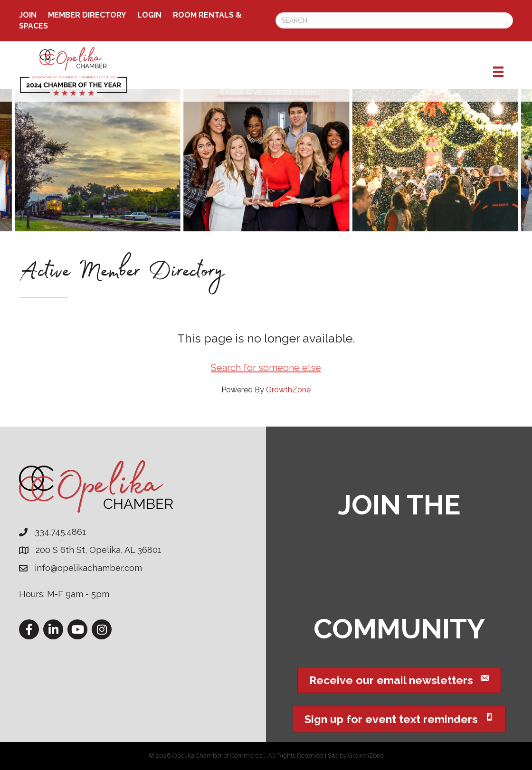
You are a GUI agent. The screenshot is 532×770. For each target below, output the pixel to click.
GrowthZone (288, 390)
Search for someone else (266, 368)
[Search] (394, 20)
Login (149, 15)
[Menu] (498, 72)
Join (28, 15)
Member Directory (87, 15)
